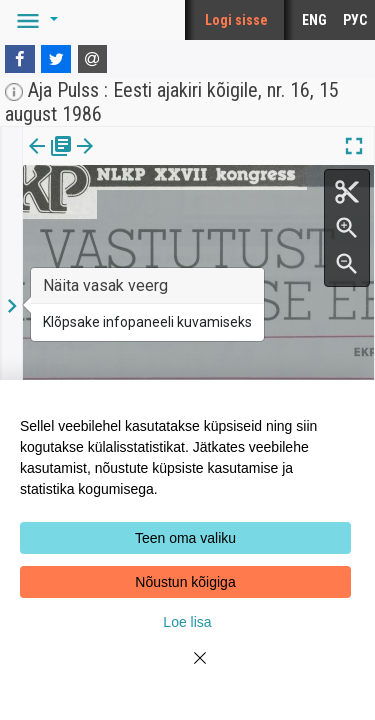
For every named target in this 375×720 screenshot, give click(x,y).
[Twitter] (56, 59)
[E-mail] (93, 59)
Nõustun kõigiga (185, 582)
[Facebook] (20, 59)
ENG (314, 20)
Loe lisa (187, 622)
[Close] (188, 670)
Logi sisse (236, 20)
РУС (355, 20)
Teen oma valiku (185, 538)
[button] (34, 20)
